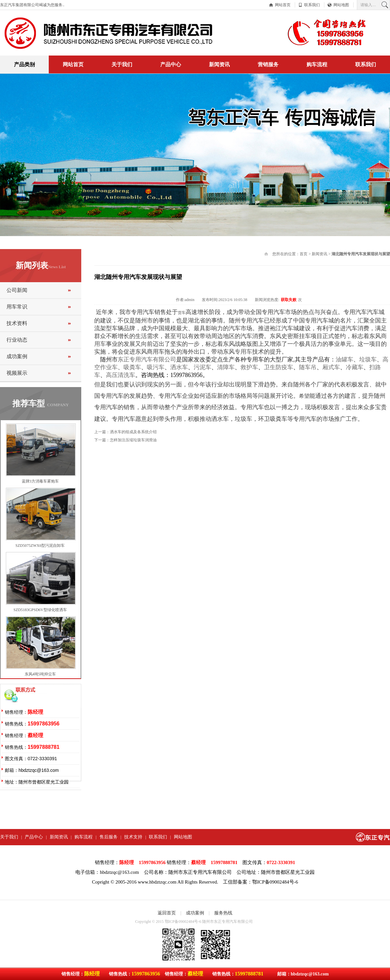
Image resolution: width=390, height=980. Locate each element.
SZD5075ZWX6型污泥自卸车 (40, 546)
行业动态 (17, 340)
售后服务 (109, 837)
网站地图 (341, 5)
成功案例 (17, 356)
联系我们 (312, 5)
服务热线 (223, 913)
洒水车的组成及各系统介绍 (133, 432)
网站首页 (283, 5)
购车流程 (317, 64)
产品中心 (171, 64)
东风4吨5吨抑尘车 (40, 674)
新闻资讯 (219, 64)
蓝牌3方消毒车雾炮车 (40, 481)
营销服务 (268, 64)
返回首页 (167, 913)
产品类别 (24, 64)
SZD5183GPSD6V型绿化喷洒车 (40, 610)
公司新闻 (17, 290)
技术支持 (133, 837)
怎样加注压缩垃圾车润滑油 (133, 440)
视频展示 (17, 373)
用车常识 (17, 307)
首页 (304, 254)
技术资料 (17, 323)
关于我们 (122, 64)
